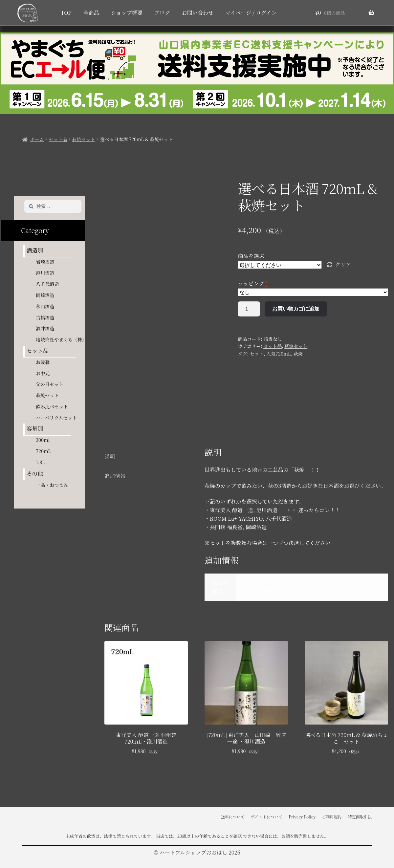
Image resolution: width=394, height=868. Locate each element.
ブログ (162, 13)
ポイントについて (267, 817)
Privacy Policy (302, 817)
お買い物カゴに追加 (296, 309)
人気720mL (279, 354)
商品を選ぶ (251, 256)
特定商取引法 (360, 817)
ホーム (37, 139)
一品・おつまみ (52, 485)
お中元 (43, 373)
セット (257, 354)
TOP (66, 13)
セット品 (58, 139)
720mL (43, 451)
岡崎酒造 (45, 295)
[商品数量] (249, 309)
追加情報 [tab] (115, 476)
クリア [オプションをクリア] (343, 264)
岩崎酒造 (45, 262)
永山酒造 (47, 306)
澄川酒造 (45, 273)
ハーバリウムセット (56, 418)
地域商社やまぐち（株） (61, 339)
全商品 (91, 13)
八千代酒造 (47, 284)
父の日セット (50, 384)
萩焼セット (84, 139)
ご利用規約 (332, 817)
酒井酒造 (45, 328)
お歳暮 (43, 362)
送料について (233, 817)
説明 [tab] (110, 456)
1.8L (40, 462)
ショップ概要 (127, 13)
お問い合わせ (198, 13)
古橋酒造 (45, 317)
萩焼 (298, 354)
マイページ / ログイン (251, 13)
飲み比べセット (52, 406)
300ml (43, 440)
